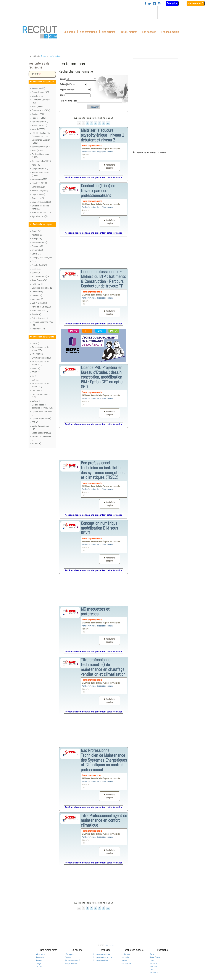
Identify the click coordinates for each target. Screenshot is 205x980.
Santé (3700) (37, 150)
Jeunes (39, 966)
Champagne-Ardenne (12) (42, 257)
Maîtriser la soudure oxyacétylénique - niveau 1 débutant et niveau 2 (102, 135)
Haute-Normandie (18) (41, 276)
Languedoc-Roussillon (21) (42, 288)
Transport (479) (38, 198)
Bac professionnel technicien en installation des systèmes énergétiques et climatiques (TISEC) (104, 470)
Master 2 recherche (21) (41, 433)
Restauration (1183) (40, 122)
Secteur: (63, 79)
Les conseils (149, 32)
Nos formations (88, 32)
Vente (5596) (37, 106)
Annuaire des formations (102, 957)
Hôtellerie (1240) (39, 118)
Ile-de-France (155, 957)
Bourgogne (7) (37, 246)
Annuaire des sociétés (102, 954)
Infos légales (69, 954)
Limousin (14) (37, 292)
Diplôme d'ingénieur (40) (41, 418)
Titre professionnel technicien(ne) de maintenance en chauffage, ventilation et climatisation (103, 667)
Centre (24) (36, 254)
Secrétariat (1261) (39, 183)
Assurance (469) (38, 88)
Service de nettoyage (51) (42, 147)
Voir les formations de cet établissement (98, 152)
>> (108, 123)
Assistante (126, 954)
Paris (152, 954)
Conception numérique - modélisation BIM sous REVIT (100, 528)
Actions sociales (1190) (41, 161)
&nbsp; (103, 13)
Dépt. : (62, 95)
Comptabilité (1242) (40, 169)
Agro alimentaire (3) (40, 216)
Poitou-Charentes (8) (40, 318)
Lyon (152, 960)
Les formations (55, 56)
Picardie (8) (36, 314)
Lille (151, 969)
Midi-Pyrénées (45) (39, 303)
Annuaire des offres (100, 960)
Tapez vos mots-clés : (68, 101)
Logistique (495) (38, 194)
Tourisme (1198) (39, 114)
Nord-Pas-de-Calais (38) (41, 307)
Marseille (153, 963)
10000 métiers (129, 32)
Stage (39, 963)
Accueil (44, 56)
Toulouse (153, 966)
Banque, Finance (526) (41, 92)
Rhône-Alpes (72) (39, 329)
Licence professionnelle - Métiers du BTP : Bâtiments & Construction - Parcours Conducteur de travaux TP (103, 279)
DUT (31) (36, 380)
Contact (68, 957)
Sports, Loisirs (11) (40, 125)
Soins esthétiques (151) (41, 202)
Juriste (124, 960)
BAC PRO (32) (37, 354)
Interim (39, 960)
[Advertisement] (94, 255)
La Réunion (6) (38, 284)
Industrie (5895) (38, 129)
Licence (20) (37, 390)
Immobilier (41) (38, 96)
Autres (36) (36, 443)
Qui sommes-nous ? (72, 960)
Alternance (40, 954)
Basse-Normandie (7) (40, 242)
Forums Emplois (170, 32)
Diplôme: (63, 84)
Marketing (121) (38, 187)
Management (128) (39, 179)
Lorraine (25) (37, 295)
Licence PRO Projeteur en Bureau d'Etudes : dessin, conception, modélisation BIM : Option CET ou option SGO (103, 377)
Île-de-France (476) (40, 280)
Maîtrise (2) (37, 401)
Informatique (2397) (40, 191)
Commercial (126, 963)
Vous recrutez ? (196, 3)
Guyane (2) (36, 273)
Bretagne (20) (37, 250)
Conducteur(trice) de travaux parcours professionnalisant (98, 190)
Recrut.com (109, 945)
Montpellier (154, 972)
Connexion (172, 3)
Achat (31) (36, 165)
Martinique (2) (37, 299)
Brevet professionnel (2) (41, 358)
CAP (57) (36, 343)
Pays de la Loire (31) (40, 311)
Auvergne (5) (37, 239)
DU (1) (35, 376)
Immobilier (126, 957)
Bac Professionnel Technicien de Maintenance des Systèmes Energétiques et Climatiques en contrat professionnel (104, 760)
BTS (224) (36, 368)
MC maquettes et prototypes (95, 611)
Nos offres (69, 32)
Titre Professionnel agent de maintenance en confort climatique (104, 820)
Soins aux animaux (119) (42, 213)
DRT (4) (35, 422)
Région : (63, 90)
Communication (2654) (41, 110)
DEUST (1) (36, 372)
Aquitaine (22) (38, 235)
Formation (40, 957)
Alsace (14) (36, 231)
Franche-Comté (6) (39, 265)
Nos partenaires (71, 963)
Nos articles (109, 32)
